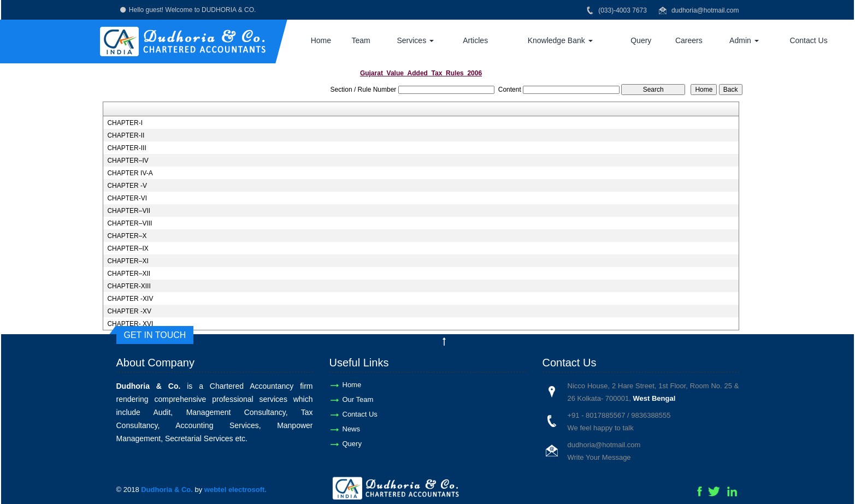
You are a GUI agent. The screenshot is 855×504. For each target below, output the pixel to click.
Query (641, 40)
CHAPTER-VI (127, 198)
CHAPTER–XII (129, 274)
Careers (689, 40)
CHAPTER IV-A (130, 173)
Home (321, 40)
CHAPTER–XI (128, 261)
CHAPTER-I (125, 123)
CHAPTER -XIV (130, 299)
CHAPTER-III (126, 148)
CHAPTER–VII (129, 211)
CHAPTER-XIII (129, 286)
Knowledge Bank (560, 40)
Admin (744, 40)
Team (361, 40)
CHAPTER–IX (128, 248)
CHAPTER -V (127, 186)
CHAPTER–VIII (129, 223)
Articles (475, 40)
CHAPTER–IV (128, 161)
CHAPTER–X (127, 236)
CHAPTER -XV (129, 311)
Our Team (358, 399)
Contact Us (808, 40)
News (352, 429)
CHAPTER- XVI (130, 324)
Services (415, 40)
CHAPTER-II (126, 135)
